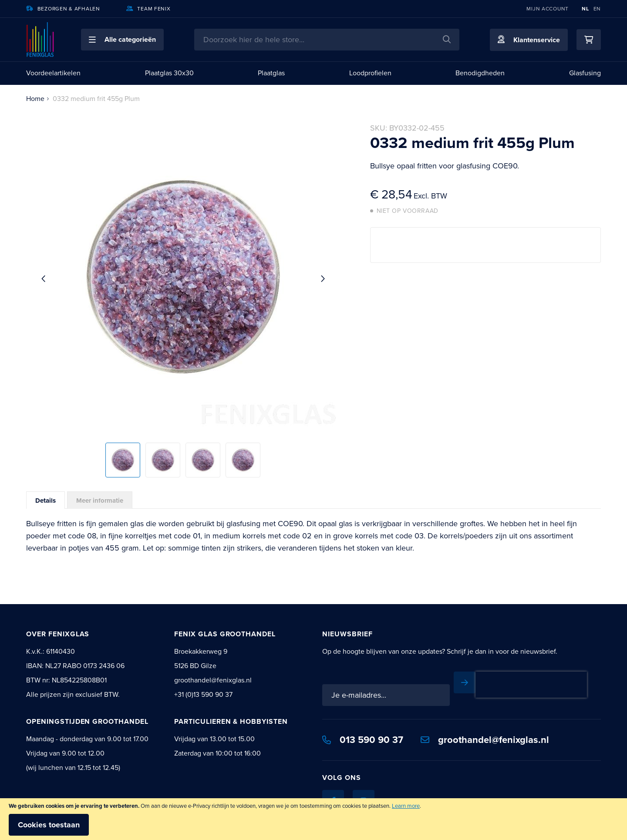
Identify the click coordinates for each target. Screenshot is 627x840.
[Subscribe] (465, 682)
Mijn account (548, 9)
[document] (313, 819)
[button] (122, 40)
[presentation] (531, 685)
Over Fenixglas (58, 634)
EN (597, 9)
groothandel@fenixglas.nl (485, 740)
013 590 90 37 (363, 740)
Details (46, 501)
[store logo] (40, 40)
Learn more (406, 806)
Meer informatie (100, 501)
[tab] (46, 500)
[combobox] (327, 40)
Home (35, 99)
